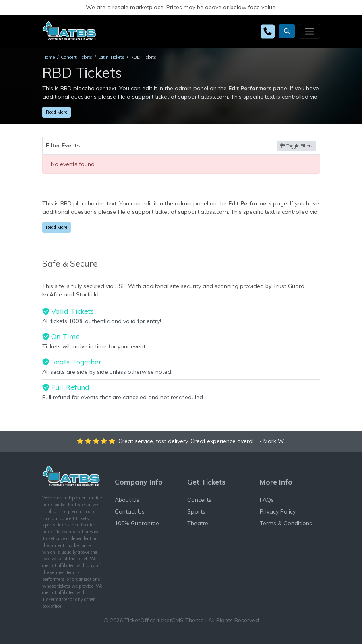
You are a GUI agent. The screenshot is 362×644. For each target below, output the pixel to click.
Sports (196, 511)
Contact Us (130, 511)
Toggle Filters (296, 146)
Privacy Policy (278, 511)
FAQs (267, 500)
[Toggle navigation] (309, 31)
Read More (57, 112)
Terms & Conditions (286, 523)
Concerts (199, 500)
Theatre (198, 523)
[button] (287, 31)
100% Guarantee (137, 523)
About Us (127, 500)
